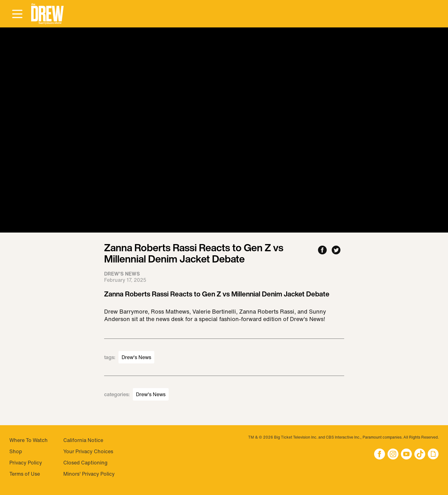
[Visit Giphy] (433, 455)
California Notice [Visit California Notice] (83, 440)
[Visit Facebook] (380, 455)
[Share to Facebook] (322, 250)
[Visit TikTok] (420, 455)
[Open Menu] (17, 14)
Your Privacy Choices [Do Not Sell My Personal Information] (88, 451)
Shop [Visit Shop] (16, 451)
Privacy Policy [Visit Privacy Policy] (26, 463)
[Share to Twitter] (336, 250)
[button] (47, 14)
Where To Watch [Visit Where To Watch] (29, 440)
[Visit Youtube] (406, 455)
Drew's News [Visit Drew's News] (136, 357)
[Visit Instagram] (393, 455)
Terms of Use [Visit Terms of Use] (25, 474)
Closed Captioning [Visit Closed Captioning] (85, 463)
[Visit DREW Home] (47, 14)
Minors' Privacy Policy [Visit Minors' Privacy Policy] (89, 474)
